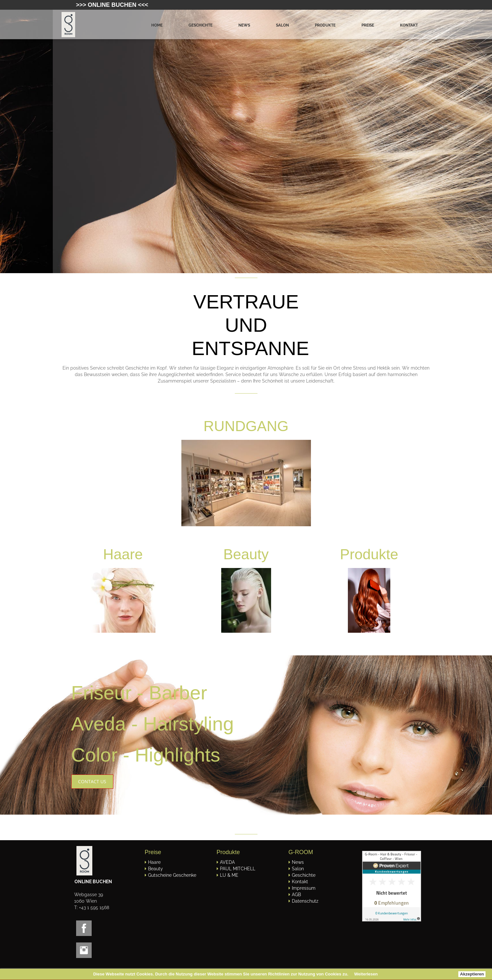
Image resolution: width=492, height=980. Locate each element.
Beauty (155, 869)
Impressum (304, 888)
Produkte (325, 25)
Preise (368, 25)
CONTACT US (92, 781)
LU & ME (229, 875)
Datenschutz (305, 901)
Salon (282, 25)
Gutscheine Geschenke (172, 875)
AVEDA (227, 862)
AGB (296, 895)
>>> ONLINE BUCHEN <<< (112, 5)
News (244, 25)
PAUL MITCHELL (238, 869)
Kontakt (409, 25)
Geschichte (200, 25)
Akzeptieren (472, 974)
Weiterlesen (366, 974)
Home (157, 25)
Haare (123, 554)
